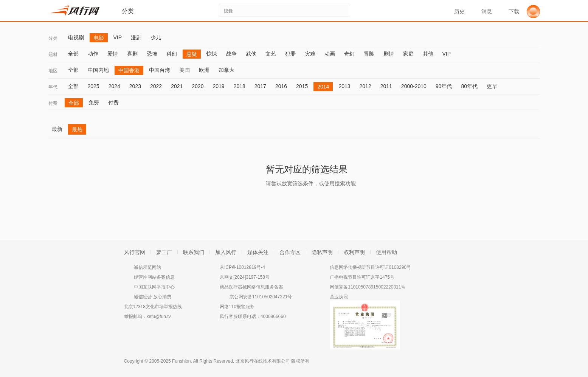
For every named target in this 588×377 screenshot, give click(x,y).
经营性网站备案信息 (154, 277)
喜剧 (132, 54)
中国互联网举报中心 (154, 287)
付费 (53, 103)
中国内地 (98, 70)
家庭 (408, 54)
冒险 (369, 54)
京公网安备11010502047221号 (261, 297)
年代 (53, 87)
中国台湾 (160, 70)
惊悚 (212, 54)
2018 (240, 86)
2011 (386, 86)
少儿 (156, 37)
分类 (53, 38)
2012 (365, 86)
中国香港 (129, 70)
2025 (94, 86)
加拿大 (227, 70)
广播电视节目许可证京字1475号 (362, 277)
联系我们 (194, 252)
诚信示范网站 (147, 267)
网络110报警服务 (237, 307)
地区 (53, 71)
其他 (428, 54)
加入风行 (226, 252)
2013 (344, 86)
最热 (77, 129)
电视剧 (76, 37)
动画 (330, 54)
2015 (302, 86)
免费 (94, 102)
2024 (114, 86)
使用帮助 (386, 252)
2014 (323, 87)
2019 (218, 86)
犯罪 (290, 54)
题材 (53, 54)
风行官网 (135, 252)
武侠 (251, 54)
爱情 (113, 54)
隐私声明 (322, 252)
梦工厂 (164, 252)
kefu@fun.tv (159, 316)
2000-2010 (414, 86)
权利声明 (354, 252)
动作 (93, 54)
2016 (281, 86)
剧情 (389, 54)
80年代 (469, 86)
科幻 (172, 54)
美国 (185, 70)
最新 (57, 129)
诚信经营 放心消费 (153, 297)
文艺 (271, 54)
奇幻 (349, 54)
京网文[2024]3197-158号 (245, 277)
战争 (231, 54)
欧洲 (204, 70)
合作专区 (290, 252)
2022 (156, 86)
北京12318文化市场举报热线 (153, 307)
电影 (99, 38)
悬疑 (192, 54)
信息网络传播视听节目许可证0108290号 (370, 267)
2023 (135, 86)
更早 (492, 86)
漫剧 (136, 37)
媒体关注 (258, 252)
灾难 (310, 54)
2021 (177, 86)
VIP (118, 37)
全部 (73, 54)
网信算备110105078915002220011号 (368, 287)
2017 (260, 86)
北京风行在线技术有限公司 (263, 361)
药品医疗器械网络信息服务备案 (251, 287)
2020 (198, 86)
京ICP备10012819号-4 (242, 267)
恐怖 (152, 54)
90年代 (444, 86)
